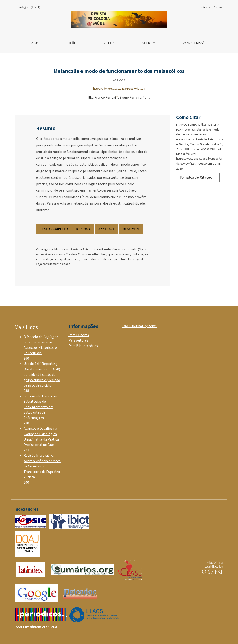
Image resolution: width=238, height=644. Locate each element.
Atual (36, 43)
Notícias (110, 43)
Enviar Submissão (194, 43)
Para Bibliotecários (83, 346)
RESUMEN (131, 229)
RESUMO (83, 229)
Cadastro (205, 7)
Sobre (147, 43)
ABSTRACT (106, 229)
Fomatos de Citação (197, 177)
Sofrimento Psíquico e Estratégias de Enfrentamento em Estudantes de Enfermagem (40, 407)
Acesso (218, 7)
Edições (72, 43)
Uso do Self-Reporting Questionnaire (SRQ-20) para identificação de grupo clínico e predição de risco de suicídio (42, 375)
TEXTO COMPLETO (54, 229)
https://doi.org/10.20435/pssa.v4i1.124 (119, 89)
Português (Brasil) (32, 7)
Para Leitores (79, 335)
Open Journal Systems (140, 326)
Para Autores (78, 340)
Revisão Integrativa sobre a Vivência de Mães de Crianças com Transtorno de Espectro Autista (42, 466)
